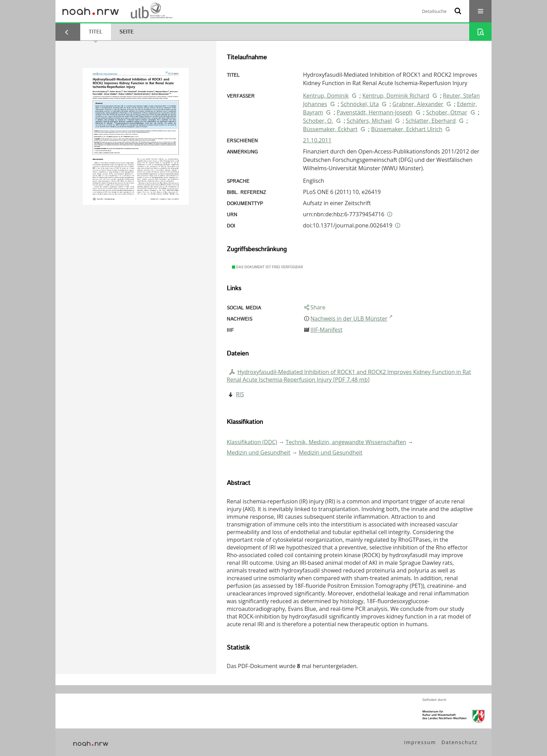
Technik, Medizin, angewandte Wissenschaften (346, 442)
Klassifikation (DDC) (252, 442)
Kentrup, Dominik (326, 96)
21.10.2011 (317, 140)
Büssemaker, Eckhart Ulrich (407, 129)
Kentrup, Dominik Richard (396, 96)
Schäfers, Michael (369, 121)
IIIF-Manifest (327, 330)
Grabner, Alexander (418, 104)
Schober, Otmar (447, 112)
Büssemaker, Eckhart (330, 129)
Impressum (420, 742)
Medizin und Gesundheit (258, 452)
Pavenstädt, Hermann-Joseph (374, 112)
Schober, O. (318, 121)
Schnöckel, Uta (359, 104)
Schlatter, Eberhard (431, 121)
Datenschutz (460, 742)
